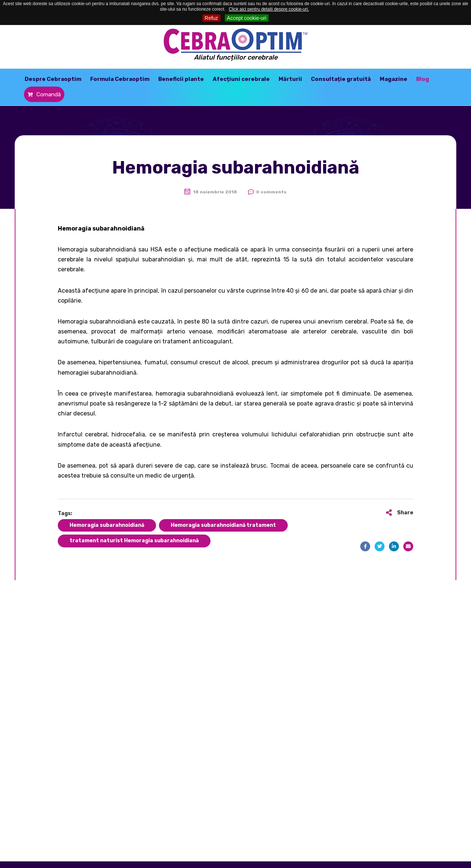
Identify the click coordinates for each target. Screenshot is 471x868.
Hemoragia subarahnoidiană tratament (223, 525)
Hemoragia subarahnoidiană (107, 525)
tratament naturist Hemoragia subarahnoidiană (134, 541)
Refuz (211, 18)
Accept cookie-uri (247, 18)
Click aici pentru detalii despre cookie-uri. (269, 9)
